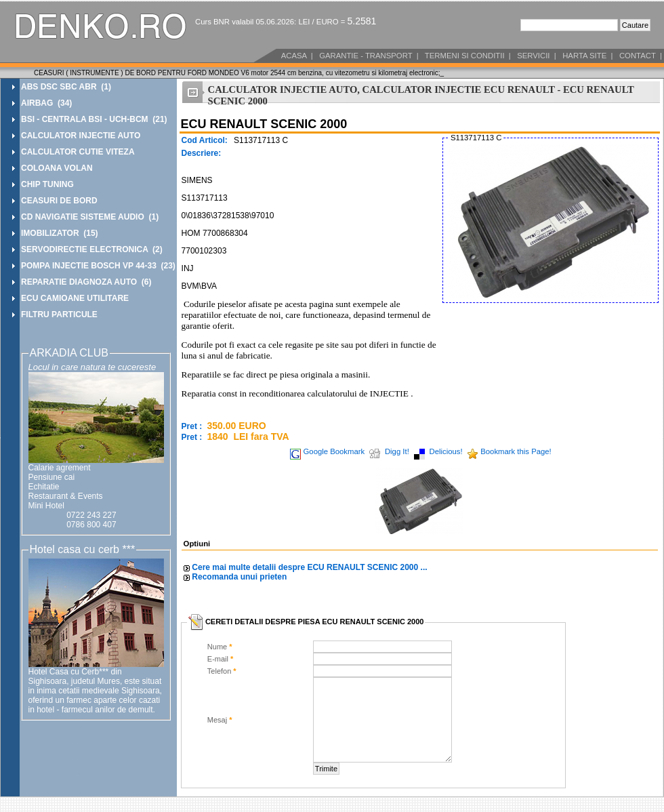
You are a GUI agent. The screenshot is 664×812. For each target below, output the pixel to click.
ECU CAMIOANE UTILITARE (75, 298)
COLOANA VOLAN (57, 168)
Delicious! (446, 451)
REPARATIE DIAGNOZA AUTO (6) (86, 282)
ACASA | (296, 56)
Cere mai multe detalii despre (309, 567)
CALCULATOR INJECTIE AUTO (81, 136)
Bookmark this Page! (516, 451)
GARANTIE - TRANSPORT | (368, 56)
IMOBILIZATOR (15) (60, 233)
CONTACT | (640, 56)
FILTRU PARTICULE (59, 314)
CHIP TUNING (47, 184)
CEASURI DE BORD (59, 201)
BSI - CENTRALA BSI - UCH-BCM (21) (94, 119)
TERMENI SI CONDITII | (467, 56)
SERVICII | (536, 56)
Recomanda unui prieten (239, 577)
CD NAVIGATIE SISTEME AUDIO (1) (90, 217)
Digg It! (397, 451)
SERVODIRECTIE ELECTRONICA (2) (92, 249)
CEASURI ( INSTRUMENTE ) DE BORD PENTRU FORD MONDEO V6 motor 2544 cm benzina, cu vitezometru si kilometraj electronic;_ (239, 73)
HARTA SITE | (587, 56)
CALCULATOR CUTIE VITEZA (78, 152)
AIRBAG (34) (46, 103)
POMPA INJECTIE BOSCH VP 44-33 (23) (98, 266)
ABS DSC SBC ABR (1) (66, 87)
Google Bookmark (334, 451)
